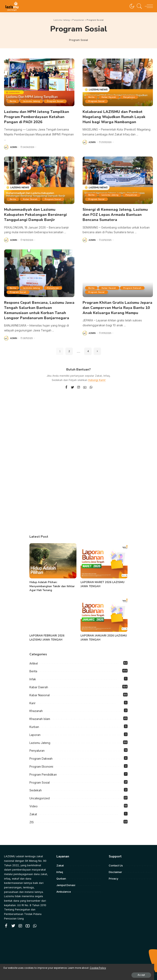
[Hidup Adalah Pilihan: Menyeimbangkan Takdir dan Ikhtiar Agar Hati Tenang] (53, 555)
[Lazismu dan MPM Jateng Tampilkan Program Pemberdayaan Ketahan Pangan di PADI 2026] (39, 82)
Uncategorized (40, 793)
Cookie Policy (51, 964)
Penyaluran (133, 97)
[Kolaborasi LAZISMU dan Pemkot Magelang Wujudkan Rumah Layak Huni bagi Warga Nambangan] (118, 82)
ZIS (32, 817)
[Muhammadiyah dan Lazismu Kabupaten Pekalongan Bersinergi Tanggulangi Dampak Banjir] (39, 179)
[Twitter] (73, 382)
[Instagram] (79, 382)
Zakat (33, 809)
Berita (14, 101)
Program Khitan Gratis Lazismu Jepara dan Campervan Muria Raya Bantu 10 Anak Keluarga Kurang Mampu (117, 304)
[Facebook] (66, 382)
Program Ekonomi (41, 761)
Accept (50, 971)
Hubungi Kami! (97, 375)
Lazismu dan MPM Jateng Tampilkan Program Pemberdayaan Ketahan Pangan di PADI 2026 (37, 116)
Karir (33, 698)
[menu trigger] (148, 6)
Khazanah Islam (40, 713)
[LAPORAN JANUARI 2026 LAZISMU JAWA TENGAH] (104, 609)
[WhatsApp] (91, 382)
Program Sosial (59, 101)
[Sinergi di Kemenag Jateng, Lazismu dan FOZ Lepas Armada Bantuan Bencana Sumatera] (118, 179)
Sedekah (36, 785)
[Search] (138, 6)
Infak (33, 674)
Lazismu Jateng (34, 101)
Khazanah (36, 706)
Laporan (35, 729)
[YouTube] (85, 382)
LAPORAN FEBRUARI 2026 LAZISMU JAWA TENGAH (47, 632)
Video (34, 801)
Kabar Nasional (40, 690)
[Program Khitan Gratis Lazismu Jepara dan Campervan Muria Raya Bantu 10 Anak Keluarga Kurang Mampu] (118, 270)
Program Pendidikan (43, 769)
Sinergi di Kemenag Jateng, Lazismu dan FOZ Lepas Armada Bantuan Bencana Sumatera (115, 212)
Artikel (34, 658)
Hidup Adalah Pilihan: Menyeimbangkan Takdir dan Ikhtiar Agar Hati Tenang (52, 581)
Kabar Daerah (111, 97)
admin (14, 145)
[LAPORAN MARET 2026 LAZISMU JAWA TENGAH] (104, 555)
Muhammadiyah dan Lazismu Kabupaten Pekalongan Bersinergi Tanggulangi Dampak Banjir (35, 212)
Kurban (34, 721)
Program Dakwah (98, 289)
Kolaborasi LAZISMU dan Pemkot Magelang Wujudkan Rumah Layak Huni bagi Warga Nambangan (114, 116)
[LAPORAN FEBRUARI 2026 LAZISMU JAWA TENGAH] (53, 609)
